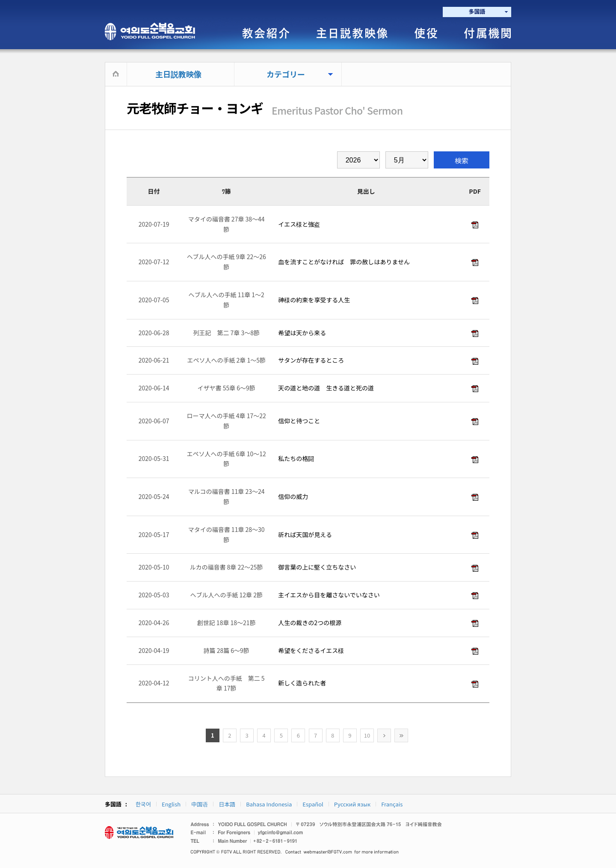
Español (313, 804)
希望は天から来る (301, 333)
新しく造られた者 (301, 683)
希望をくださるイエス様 (310, 650)
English (171, 804)
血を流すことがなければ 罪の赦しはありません (343, 262)
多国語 (477, 11)
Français (392, 804)
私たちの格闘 (295, 458)
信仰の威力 (292, 496)
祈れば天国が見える (304, 534)
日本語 (227, 804)
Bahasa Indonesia (269, 804)
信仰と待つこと (298, 421)
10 (367, 735)
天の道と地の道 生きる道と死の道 (325, 388)
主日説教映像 (178, 74)
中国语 (200, 804)
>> (401, 735)
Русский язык (352, 804)
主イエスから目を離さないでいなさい (328, 595)
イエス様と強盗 (298, 224)
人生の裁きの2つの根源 (309, 623)
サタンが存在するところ (310, 360)
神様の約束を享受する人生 (313, 300)
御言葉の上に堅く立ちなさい (316, 567)
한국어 (143, 804)
